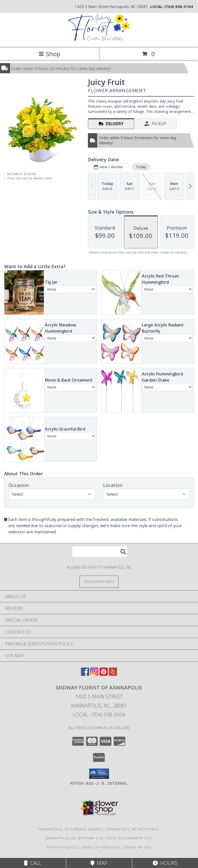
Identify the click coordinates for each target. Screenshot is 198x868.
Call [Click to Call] (33, 863)
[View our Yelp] (113, 674)
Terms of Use (138, 847)
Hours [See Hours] (165, 863)
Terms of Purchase (100, 847)
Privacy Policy (62, 847)
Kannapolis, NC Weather (70, 838)
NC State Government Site (126, 838)
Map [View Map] (99, 863)
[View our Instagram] (94, 674)
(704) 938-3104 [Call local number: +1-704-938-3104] (179, 6)
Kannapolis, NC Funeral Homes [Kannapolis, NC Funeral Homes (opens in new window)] (71, 829)
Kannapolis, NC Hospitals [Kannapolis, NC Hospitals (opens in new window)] (133, 829)
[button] (99, 774)
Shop (49, 54)
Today (141, 167)
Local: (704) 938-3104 (99, 715)
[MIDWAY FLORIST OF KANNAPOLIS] (99, 40)
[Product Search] (100, 552)
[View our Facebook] (85, 674)
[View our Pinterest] (104, 674)
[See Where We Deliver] (99, 581)
